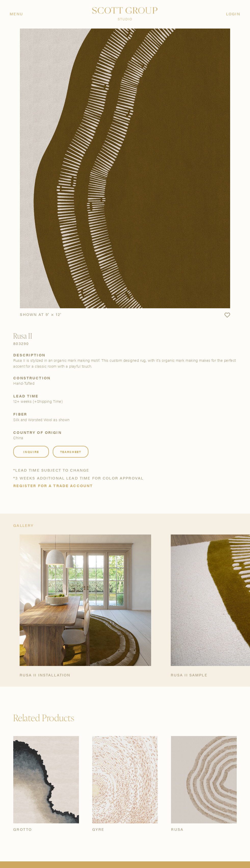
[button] (227, 315)
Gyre (98, 829)
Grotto (23, 829)
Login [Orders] (233, 14)
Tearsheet (71, 452)
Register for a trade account (53, 485)
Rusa (177, 829)
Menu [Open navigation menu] (16, 14)
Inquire (31, 452)
